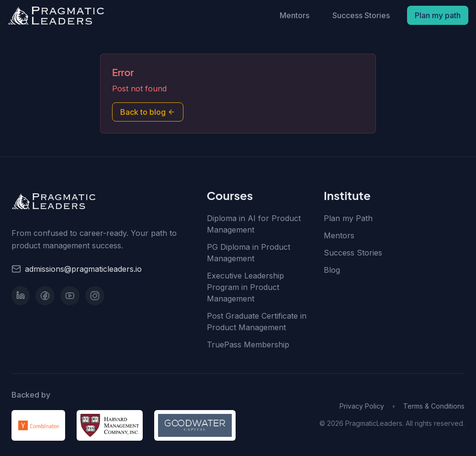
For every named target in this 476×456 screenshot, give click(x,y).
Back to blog (148, 112)
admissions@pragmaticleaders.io (83, 269)
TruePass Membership (248, 345)
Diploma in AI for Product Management (254, 224)
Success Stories (361, 15)
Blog (332, 270)
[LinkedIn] (21, 296)
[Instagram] (95, 296)
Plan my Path (348, 218)
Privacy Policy (362, 406)
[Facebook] (45, 296)
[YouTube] (70, 296)
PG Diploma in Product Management (249, 253)
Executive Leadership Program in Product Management (245, 287)
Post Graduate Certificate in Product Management (257, 322)
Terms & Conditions (434, 406)
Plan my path (438, 15)
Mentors (295, 15)
